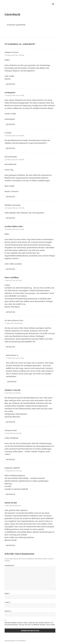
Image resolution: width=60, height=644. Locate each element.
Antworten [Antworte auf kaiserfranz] (12, 382)
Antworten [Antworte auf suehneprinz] (10, 124)
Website (8, 611)
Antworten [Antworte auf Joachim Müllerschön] (10, 269)
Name (7, 594)
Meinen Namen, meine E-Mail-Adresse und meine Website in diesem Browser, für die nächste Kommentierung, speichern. (30, 624)
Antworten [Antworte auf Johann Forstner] (10, 84)
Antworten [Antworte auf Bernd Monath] (10, 197)
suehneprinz (10, 92)
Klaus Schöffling (12, 277)
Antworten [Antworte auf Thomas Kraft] (10, 460)
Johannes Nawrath (13, 390)
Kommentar (9, 566)
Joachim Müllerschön (14, 226)
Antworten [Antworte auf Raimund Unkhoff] (10, 494)
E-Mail (8, 602)
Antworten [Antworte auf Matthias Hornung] (10, 218)
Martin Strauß (11, 503)
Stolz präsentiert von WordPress (15, 641)
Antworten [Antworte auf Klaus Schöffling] (10, 312)
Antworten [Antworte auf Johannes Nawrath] (10, 422)
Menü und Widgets (53, 6)
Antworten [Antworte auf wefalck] (10, 148)
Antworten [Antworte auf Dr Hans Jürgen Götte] (10, 347)
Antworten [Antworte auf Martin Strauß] (10, 545)
